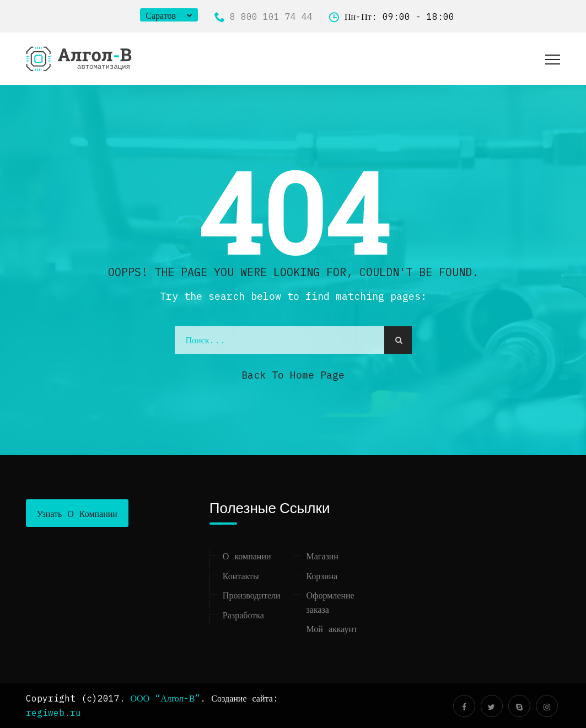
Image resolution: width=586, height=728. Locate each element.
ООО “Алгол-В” (166, 698)
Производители (252, 595)
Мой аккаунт (332, 629)
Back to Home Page (293, 375)
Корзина (322, 576)
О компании (247, 556)
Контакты (241, 576)
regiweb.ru (53, 713)
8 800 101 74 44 (264, 17)
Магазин (322, 556)
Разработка (243, 615)
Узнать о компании (77, 514)
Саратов (161, 15)
